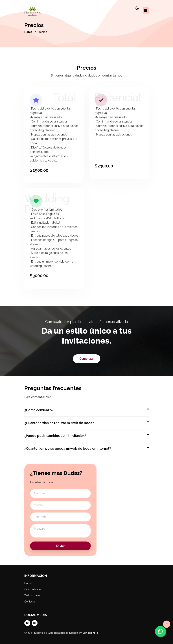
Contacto (30, 602)
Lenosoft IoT (91, 633)
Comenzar (87, 359)
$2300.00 (104, 166)
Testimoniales (32, 595)
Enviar (60, 546)
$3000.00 (39, 276)
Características (33, 589)
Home (28, 32)
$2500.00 (39, 170)
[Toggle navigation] (146, 10)
